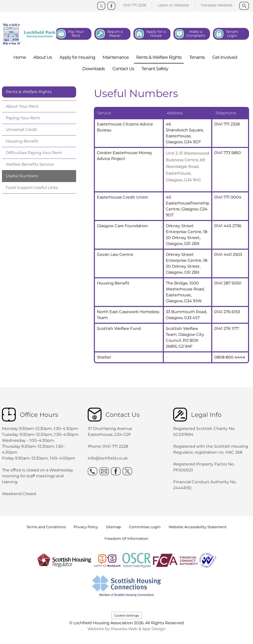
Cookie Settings (126, 615)
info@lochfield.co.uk (108, 458)
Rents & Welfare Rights (29, 92)
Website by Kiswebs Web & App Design (126, 629)
